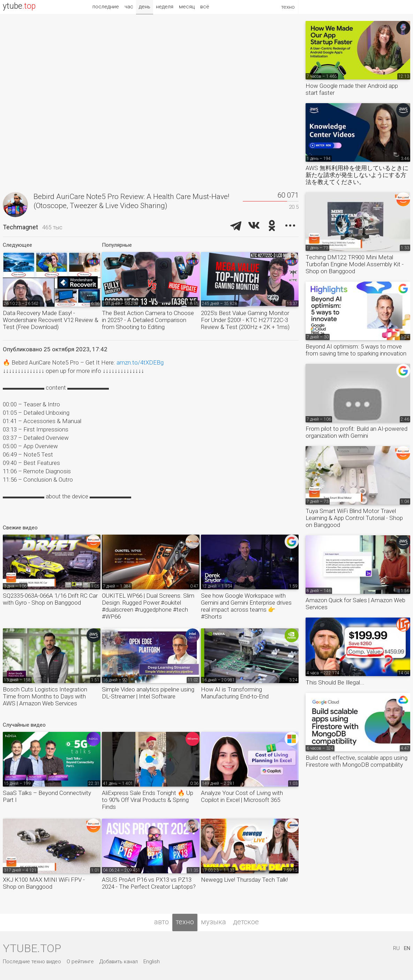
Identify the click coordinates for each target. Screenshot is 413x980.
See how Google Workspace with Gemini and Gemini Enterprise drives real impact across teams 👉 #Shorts (246, 606)
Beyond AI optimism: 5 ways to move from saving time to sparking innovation (356, 350)
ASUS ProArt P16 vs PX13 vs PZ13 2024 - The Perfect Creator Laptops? (149, 883)
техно (185, 922)
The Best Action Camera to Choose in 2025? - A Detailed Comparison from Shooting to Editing (148, 320)
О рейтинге (80, 962)
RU (396, 948)
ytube (19, 6)
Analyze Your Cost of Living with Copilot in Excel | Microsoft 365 (242, 796)
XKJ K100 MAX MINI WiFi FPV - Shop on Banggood (44, 883)
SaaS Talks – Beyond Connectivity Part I (47, 796)
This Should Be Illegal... (335, 682)
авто (162, 922)
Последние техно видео (32, 962)
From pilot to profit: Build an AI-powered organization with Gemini (356, 432)
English (152, 962)
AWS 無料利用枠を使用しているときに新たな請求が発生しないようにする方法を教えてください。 (357, 175)
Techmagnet (20, 227)
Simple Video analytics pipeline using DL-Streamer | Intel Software (148, 693)
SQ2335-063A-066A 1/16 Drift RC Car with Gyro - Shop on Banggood (50, 599)
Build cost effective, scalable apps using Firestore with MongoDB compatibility (356, 761)
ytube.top (32, 948)
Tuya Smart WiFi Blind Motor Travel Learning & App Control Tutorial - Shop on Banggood (354, 518)
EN (407, 948)
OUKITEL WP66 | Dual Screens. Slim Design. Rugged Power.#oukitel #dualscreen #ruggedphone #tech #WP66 (148, 606)
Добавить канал (119, 962)
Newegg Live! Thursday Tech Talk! (244, 880)
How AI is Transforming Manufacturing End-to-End (235, 693)
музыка (213, 922)
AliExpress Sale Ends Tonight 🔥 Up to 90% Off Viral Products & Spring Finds (148, 800)
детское (246, 922)
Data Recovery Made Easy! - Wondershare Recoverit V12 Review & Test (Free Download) (51, 320)
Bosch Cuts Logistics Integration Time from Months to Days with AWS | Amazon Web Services (45, 696)
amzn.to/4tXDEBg (140, 362)
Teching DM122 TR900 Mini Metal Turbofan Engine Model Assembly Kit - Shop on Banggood (355, 264)
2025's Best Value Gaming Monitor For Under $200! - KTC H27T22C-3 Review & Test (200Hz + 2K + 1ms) (245, 320)
